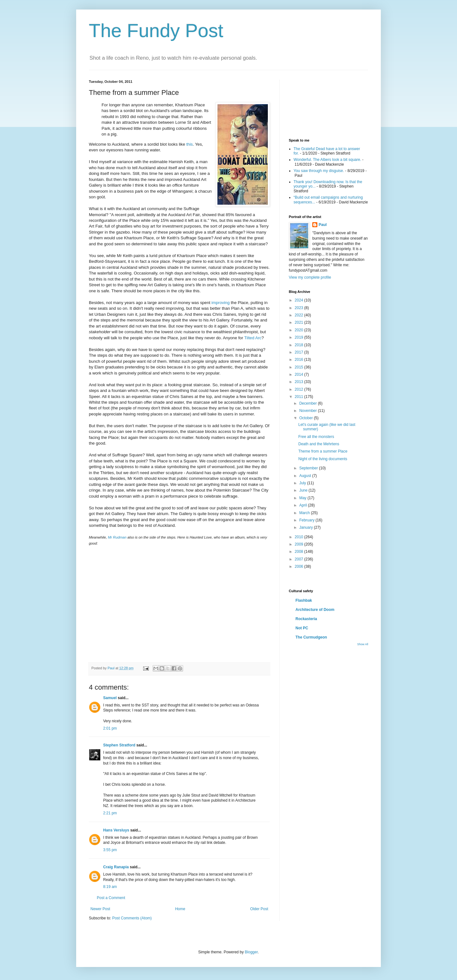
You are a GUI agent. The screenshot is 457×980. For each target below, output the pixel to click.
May (303, 498)
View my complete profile (310, 277)
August (306, 476)
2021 (300, 322)
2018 (300, 345)
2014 (300, 374)
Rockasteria (306, 619)
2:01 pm (110, 728)
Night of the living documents (323, 459)
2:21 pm (110, 813)
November (309, 411)
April (304, 505)
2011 (300, 397)
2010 (300, 537)
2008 (300, 552)
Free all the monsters (316, 437)
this (190, 144)
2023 (300, 308)
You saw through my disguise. (319, 171)
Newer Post (100, 909)
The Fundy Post (156, 31)
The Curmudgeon (311, 637)
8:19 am (110, 887)
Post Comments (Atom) (132, 918)
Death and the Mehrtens (319, 444)
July (303, 483)
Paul (323, 225)
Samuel (110, 698)
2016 (300, 360)
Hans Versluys (116, 830)
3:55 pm (110, 850)
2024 (300, 300)
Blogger (251, 952)
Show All (363, 644)
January (307, 527)
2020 (300, 330)
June (304, 490)
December (309, 403)
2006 (300, 566)
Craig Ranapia (116, 867)
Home (180, 909)
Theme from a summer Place (323, 451)
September (309, 468)
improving (220, 303)
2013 (300, 382)
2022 (300, 315)
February (307, 520)
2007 (300, 559)
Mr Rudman (117, 537)
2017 (300, 352)
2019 (300, 337)
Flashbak (304, 600)
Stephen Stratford (119, 745)
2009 (300, 544)
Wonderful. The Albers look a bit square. (327, 160)
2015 (300, 367)
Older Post (259, 909)
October (307, 418)
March (305, 513)
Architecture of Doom (315, 610)
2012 (300, 389)
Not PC (302, 628)
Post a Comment (111, 898)
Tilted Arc (253, 338)
